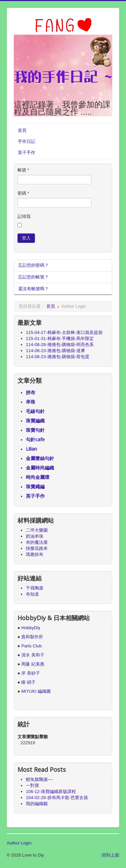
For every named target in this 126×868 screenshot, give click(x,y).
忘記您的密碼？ (33, 265)
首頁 (22, 130)
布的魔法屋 (37, 542)
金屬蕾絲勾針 (40, 458)
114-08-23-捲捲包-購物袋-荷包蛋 (58, 357)
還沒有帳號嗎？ (33, 289)
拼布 (31, 392)
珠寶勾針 (35, 430)
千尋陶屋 (35, 588)
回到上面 (111, 855)
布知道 (32, 594)
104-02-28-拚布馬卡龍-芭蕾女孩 (57, 798)
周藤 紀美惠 (33, 664)
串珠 (31, 402)
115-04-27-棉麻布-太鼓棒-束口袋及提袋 (64, 332)
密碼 (23, 193)
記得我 (24, 216)
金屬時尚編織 (40, 468)
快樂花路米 (37, 548)
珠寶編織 (35, 421)
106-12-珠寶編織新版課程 (51, 791)
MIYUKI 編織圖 (36, 691)
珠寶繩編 (35, 486)
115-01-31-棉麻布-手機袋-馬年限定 (60, 338)
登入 (26, 238)
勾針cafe (35, 439)
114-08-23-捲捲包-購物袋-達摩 (55, 351)
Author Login (19, 843)
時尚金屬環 (38, 477)
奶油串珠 (35, 536)
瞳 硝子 (28, 682)
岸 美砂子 (31, 673)
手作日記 (27, 141)
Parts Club (31, 646)
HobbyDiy (31, 628)
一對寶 (32, 785)
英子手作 (27, 153)
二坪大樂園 (37, 530)
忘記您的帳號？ (33, 277)
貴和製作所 (32, 637)
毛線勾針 (35, 411)
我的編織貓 (37, 804)
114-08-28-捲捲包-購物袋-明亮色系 (60, 345)
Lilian (31, 449)
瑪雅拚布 (35, 554)
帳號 (23, 170)
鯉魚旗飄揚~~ (39, 779)
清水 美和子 (33, 655)
